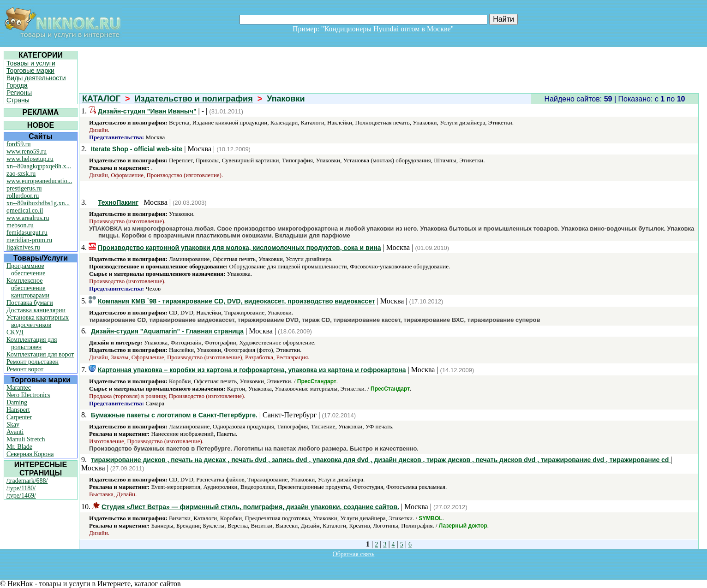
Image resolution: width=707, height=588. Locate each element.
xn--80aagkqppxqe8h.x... (39, 166)
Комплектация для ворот (40, 354)
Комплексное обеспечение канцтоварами (28, 288)
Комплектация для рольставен (32, 343)
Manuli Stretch (26, 439)
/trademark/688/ (27, 481)
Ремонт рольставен (33, 362)
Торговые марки (30, 71)
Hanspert (18, 410)
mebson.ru (20, 225)
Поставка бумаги (30, 303)
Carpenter (19, 417)
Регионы (19, 93)
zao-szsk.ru (21, 174)
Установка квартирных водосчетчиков (38, 321)
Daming (17, 402)
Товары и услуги (31, 63)
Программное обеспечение (26, 270)
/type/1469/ (21, 496)
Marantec (19, 388)
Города (17, 85)
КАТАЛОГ (101, 99)
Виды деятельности (36, 78)
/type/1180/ (21, 488)
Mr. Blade (19, 447)
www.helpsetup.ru (30, 159)
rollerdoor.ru (23, 196)
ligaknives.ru (23, 247)
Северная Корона (30, 454)
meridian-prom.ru (29, 240)
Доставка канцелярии (36, 310)
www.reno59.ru (27, 151)
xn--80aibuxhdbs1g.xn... (38, 203)
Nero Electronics (28, 395)
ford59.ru (19, 144)
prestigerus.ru (24, 188)
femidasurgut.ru (27, 233)
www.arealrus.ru (28, 218)
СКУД (15, 332)
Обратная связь (354, 554)
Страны (18, 100)
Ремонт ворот (25, 369)
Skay (13, 425)
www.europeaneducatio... (39, 181)
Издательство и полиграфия (194, 99)
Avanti (15, 432)
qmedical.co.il (25, 211)
